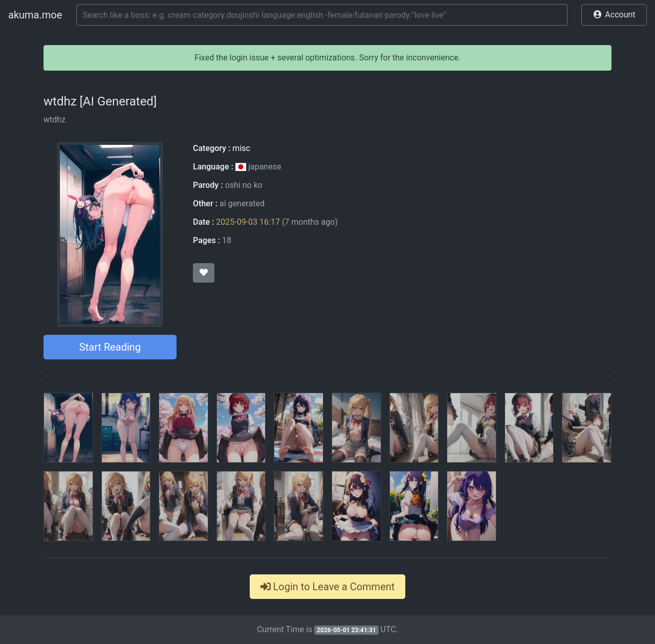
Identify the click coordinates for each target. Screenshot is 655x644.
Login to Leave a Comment (328, 587)
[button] (614, 15)
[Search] (322, 15)
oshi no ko (244, 185)
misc (241, 148)
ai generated (242, 203)
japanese (258, 167)
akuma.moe (35, 15)
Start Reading (110, 347)
